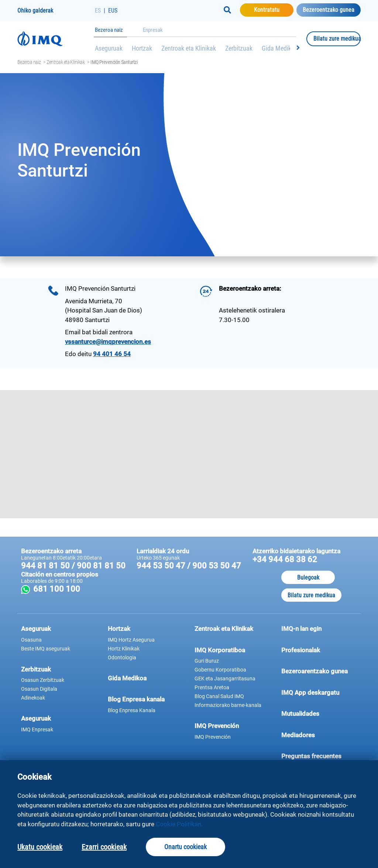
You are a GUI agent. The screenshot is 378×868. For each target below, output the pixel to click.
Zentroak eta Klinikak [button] (224, 629)
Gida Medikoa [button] (127, 678)
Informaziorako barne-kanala (228, 705)
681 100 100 (109, 589)
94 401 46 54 (112, 354)
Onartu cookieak (185, 847)
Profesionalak (319, 650)
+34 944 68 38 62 (285, 559)
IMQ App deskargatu (319, 692)
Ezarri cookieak (104, 847)
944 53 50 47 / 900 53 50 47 (189, 566)
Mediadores (319, 735)
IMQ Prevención (217, 726)
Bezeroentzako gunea (329, 10)
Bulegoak (308, 577)
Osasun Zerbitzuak (43, 680)
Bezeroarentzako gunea (319, 671)
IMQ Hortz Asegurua (131, 640)
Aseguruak (109, 48)
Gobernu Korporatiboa (220, 670)
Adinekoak (33, 698)
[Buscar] (227, 10)
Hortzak (142, 48)
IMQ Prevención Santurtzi (114, 62)
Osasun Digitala (39, 689)
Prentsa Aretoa (212, 687)
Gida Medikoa (280, 48)
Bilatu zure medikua (337, 38)
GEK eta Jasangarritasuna (225, 679)
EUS (113, 11)
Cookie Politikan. (179, 824)
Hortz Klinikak (124, 649)
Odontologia (122, 657)
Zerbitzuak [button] (36, 669)
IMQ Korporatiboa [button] (220, 650)
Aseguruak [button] (36, 629)
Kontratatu (274, 10)
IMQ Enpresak (37, 729)
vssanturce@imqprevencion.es (108, 342)
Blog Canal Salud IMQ (219, 696)
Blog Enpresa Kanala (132, 710)
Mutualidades (300, 714)
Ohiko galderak (35, 11)
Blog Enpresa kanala (136, 699)
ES (98, 11)
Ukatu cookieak (40, 847)
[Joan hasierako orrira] (56, 39)
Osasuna (31, 640)
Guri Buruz (207, 661)
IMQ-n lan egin (301, 629)
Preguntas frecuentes (319, 756)
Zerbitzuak (239, 48)
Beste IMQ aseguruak (46, 649)
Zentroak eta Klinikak (189, 48)
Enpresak (153, 30)
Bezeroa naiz (109, 30)
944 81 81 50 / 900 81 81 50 (73, 566)
